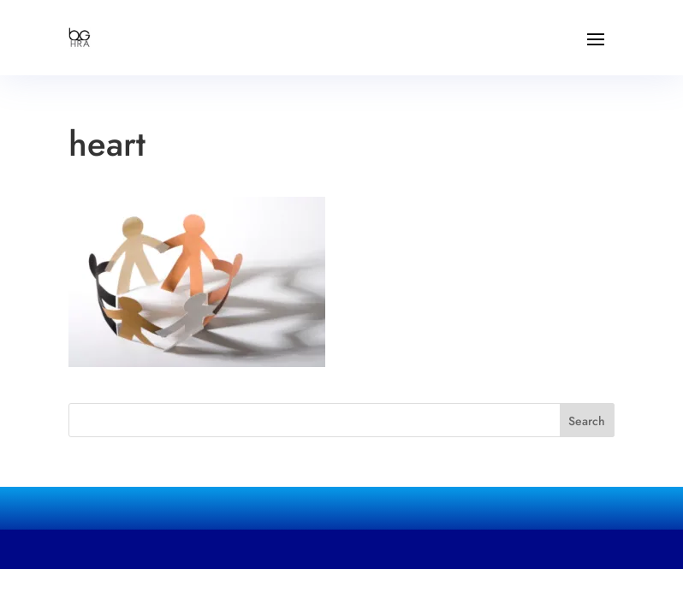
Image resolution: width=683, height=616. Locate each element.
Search (587, 421)
